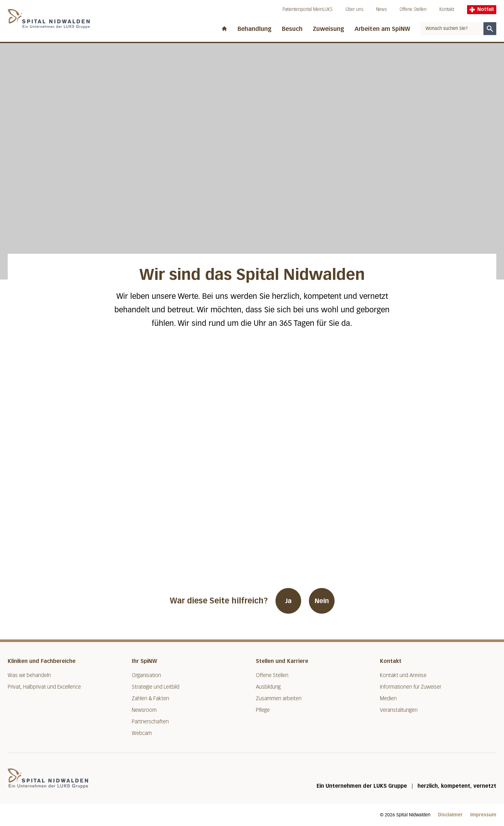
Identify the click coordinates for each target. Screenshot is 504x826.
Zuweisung (328, 29)
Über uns (354, 9)
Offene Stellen (413, 9)
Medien (388, 698)
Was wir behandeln (29, 675)
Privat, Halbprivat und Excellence (44, 687)
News (381, 9)
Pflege (263, 710)
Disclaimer (450, 815)
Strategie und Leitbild (156, 687)
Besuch (292, 29)
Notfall (482, 9)
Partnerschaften (150, 722)
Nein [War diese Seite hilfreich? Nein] (322, 601)
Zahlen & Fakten (150, 698)
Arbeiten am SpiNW (382, 29)
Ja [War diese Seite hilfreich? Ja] (288, 601)
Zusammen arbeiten (279, 698)
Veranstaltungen (399, 710)
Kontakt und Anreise (403, 675)
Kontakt (447, 9)
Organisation (146, 675)
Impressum (483, 815)
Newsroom (144, 710)
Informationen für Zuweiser (411, 687)
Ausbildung (268, 687)
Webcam (142, 733)
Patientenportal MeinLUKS (308, 9)
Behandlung (255, 29)
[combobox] (452, 29)
